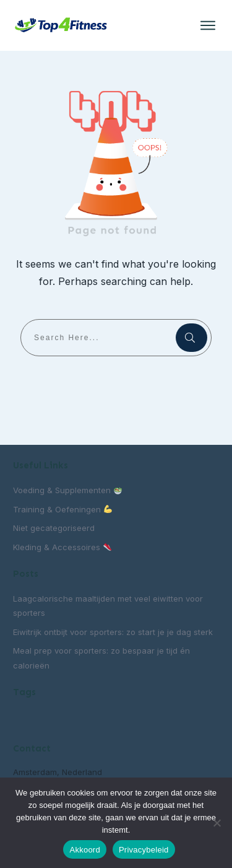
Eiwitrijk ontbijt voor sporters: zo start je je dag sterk (113, 632)
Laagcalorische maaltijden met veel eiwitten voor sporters (108, 606)
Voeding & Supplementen (67, 490)
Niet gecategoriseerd (54, 528)
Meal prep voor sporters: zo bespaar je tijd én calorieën (101, 658)
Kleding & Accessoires (62, 547)
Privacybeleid (144, 850)
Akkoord (84, 850)
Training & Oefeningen (62, 509)
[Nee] (217, 823)
